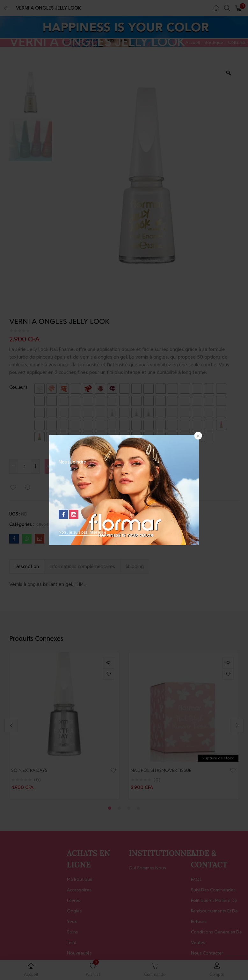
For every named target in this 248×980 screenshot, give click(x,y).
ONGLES (237, 42)
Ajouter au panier (75, 466)
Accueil (193, 42)
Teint (72, 944)
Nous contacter (207, 954)
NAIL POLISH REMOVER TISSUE (164, 771)
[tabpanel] (64, 726)
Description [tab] (27, 566)
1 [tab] (110, 809)
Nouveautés (79, 954)
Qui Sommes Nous (147, 869)
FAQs (196, 881)
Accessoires (79, 891)
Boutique (214, 42)
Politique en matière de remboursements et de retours (214, 912)
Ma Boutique (80, 881)
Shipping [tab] (135, 566)
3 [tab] (129, 809)
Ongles (74, 912)
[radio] (40, 389)
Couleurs (18, 387)
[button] (238, 8)
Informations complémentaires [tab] (82, 566)
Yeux (72, 923)
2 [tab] (119, 809)
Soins (73, 933)
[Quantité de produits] (25, 466)
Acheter (128, 466)
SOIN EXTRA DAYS (33, 771)
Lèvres (74, 902)
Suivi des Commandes (213, 891)
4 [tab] (138, 809)
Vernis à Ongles (72, 524)
